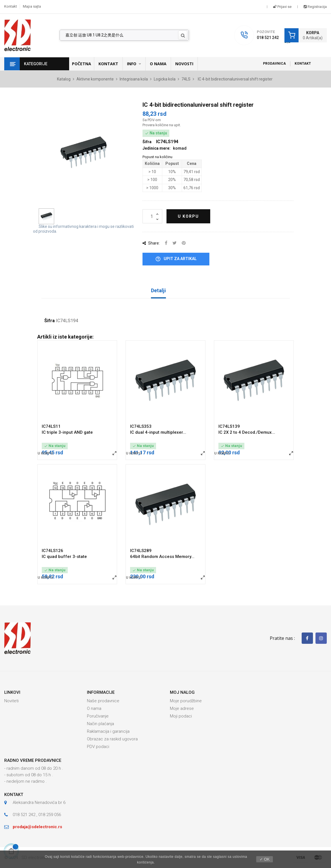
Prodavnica (274, 64)
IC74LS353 (141, 426)
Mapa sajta (32, 6)
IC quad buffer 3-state (64, 557)
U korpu (188, 216)
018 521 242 (268, 38)
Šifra (50, 321)
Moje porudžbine (186, 701)
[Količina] (152, 216)
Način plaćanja (100, 724)
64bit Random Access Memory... (162, 557)
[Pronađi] (124, 35)
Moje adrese (182, 708)
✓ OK (265, 859)
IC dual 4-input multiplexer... (158, 432)
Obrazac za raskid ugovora (112, 739)
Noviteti (11, 701)
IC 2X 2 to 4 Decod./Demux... (247, 432)
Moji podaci (181, 716)
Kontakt (11, 6)
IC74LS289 (141, 551)
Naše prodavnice (103, 701)
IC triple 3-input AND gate (67, 432)
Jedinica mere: (156, 148)
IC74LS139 (229, 426)
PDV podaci (98, 747)
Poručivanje (98, 716)
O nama (94, 708)
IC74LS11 (51, 426)
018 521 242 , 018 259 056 (37, 815)
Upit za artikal (176, 259)
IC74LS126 (52, 551)
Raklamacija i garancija (108, 731)
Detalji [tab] (158, 290)
